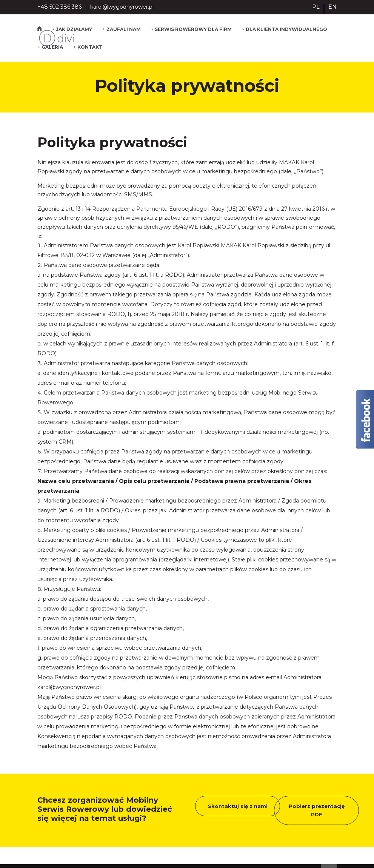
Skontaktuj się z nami (238, 806)
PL (316, 7)
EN (332, 7)
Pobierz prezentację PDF (317, 810)
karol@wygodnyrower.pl (69, 687)
